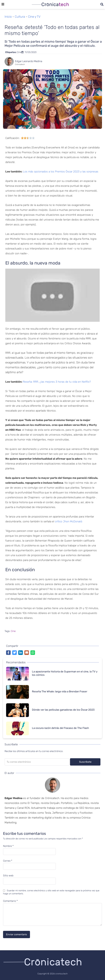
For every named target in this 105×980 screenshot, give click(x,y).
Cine (19, 52)
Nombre (8, 846)
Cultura (20, 17)
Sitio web (8, 876)
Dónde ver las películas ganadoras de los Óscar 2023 (63, 710)
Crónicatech (20, 64)
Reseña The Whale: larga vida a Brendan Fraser (60, 691)
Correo (8, 861)
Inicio (8, 17)
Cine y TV (34, 17)
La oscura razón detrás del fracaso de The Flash (60, 728)
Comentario (10, 901)
